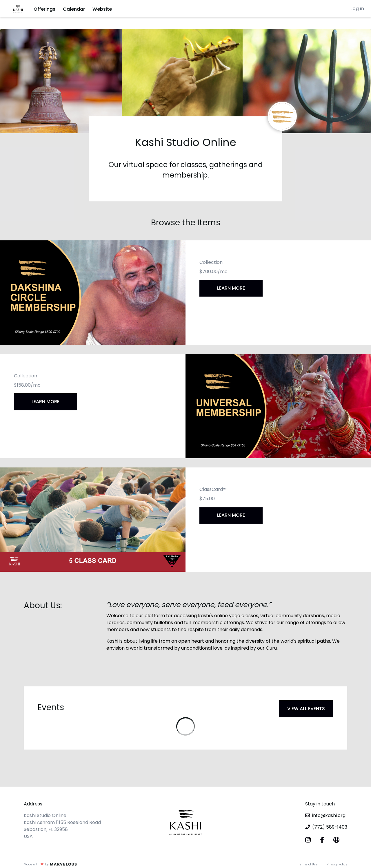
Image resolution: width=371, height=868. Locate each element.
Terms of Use (308, 864)
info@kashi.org (329, 815)
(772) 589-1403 (330, 827)
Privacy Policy (337, 864)
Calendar (74, 9)
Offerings (44, 9)
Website (102, 9)
